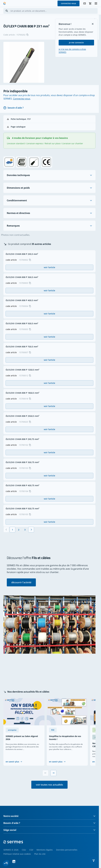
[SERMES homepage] (5, 3)
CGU (24, 850)
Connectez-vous (22, 99)
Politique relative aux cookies (17, 854)
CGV (31, 850)
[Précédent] (6, 530)
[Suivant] (31, 530)
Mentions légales (45, 850)
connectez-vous (68, 3)
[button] (94, 861)
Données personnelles (67, 850)
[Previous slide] (45, 773)
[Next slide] (53, 773)
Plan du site (40, 854)
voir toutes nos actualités (49, 785)
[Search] (7, 11)
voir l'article (49, 267)
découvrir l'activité (21, 582)
